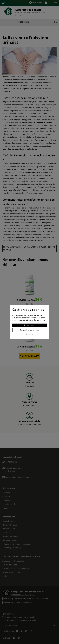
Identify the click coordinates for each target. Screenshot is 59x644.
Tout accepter (30, 325)
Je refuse (30, 334)
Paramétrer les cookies (29, 330)
